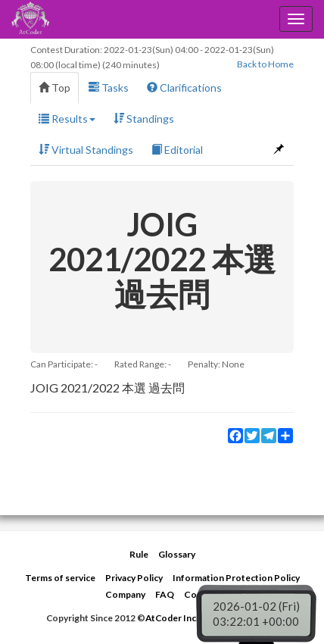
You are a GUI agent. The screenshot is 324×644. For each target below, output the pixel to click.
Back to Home (265, 64)
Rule (139, 554)
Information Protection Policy (236, 578)
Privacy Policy (134, 578)
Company (125, 594)
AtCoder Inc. (172, 618)
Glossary (177, 554)
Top (55, 88)
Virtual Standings (86, 150)
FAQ (165, 594)
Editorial (177, 150)
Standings (144, 119)
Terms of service (60, 578)
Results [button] (67, 119)
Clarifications (184, 88)
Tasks (109, 88)
